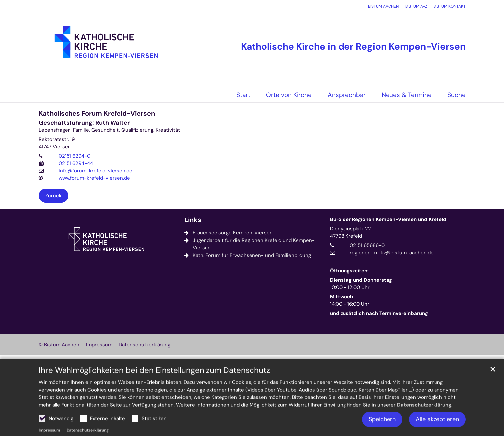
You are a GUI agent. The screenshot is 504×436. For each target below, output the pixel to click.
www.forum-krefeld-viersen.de (94, 178)
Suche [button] (457, 95)
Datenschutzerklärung (424, 420)
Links (193, 220)
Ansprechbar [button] (347, 95)
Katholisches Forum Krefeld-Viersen (97, 113)
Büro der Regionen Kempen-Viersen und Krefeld (388, 219)
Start (243, 95)
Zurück (53, 196)
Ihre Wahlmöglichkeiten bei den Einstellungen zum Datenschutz (154, 386)
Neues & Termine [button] (407, 95)
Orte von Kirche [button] (289, 95)
